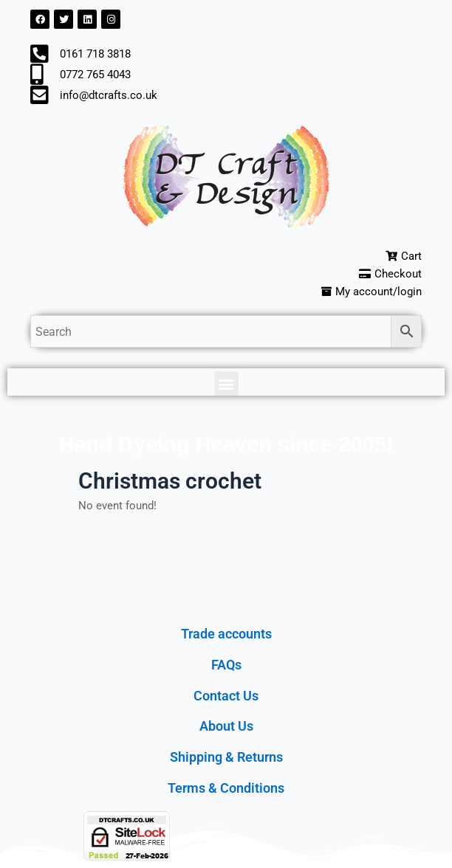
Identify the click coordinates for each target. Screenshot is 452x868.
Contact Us (226, 696)
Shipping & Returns (226, 757)
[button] (226, 383)
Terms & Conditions (226, 788)
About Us (226, 726)
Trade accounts (226, 634)
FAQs (226, 665)
